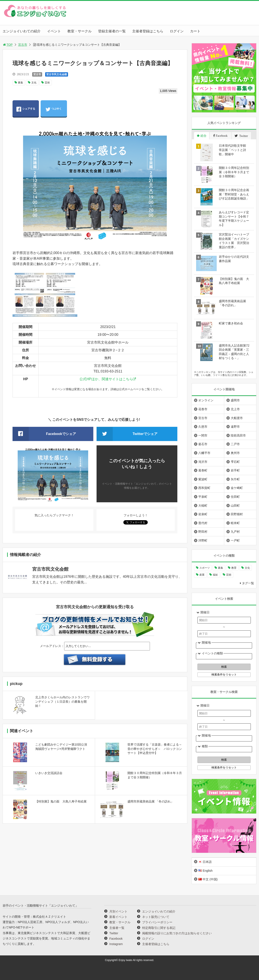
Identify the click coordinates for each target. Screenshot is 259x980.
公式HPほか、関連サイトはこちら (106, 379)
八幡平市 (204, 453)
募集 (21, 83)
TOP (8, 45)
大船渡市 (237, 418)
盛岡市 (235, 400)
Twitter (114, 933)
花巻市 (203, 409)
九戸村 (235, 532)
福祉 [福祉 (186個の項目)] (215, 575)
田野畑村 (237, 514)
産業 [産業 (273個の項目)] (202, 575)
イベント (54, 31)
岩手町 (235, 470)
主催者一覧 (117, 928)
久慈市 (203, 427)
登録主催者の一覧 (112, 31)
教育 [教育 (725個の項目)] (234, 568)
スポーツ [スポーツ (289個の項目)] (205, 568)
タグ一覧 (248, 583)
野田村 (203, 532)
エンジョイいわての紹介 (22, 31)
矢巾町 (235, 479)
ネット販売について (156, 917)
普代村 (203, 523)
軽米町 (235, 523)
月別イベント (118, 911)
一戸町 (235, 540)
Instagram (116, 944)
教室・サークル (79, 31)
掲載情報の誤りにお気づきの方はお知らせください (177, 933)
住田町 (235, 497)
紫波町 (203, 479)
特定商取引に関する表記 (159, 928)
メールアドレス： (52, 646)
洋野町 (203, 540)
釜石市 (203, 444)
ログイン (177, 31)
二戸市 (235, 444)
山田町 (235, 506)
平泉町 (203, 497)
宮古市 (23, 45)
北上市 (235, 409)
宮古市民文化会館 (57, 74)
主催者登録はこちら (148, 31)
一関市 (203, 435)
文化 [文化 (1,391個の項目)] (247, 568)
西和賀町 (204, 488)
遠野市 (235, 427)
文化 (34, 83)
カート (195, 31)
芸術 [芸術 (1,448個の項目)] (229, 575)
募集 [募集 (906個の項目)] (221, 568)
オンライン (206, 400)
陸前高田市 (238, 435)
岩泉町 (203, 514)
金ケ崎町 (237, 488)
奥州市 (235, 453)
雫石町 (235, 462)
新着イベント (118, 917)
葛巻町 (203, 470)
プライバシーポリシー (157, 922)
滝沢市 (203, 462)
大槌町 (203, 506)
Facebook (116, 939)
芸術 (47, 83)
